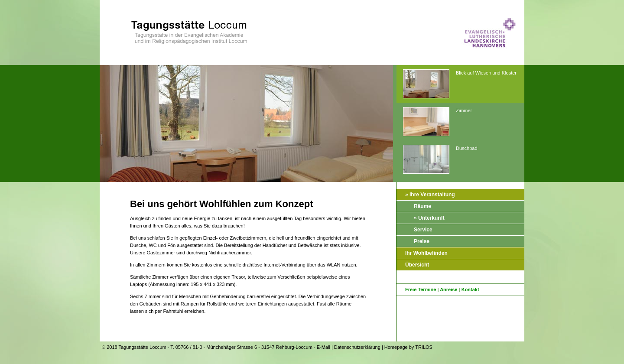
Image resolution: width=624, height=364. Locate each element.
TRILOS (424, 347)
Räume (422, 206)
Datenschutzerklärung (357, 347)
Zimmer (437, 122)
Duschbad (440, 160)
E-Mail (323, 347)
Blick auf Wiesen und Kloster (460, 84)
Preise (422, 241)
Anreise (448, 289)
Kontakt (470, 289)
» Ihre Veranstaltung (430, 195)
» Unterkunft (429, 218)
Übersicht (417, 265)
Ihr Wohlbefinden (426, 253)
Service (423, 230)
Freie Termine (421, 289)
